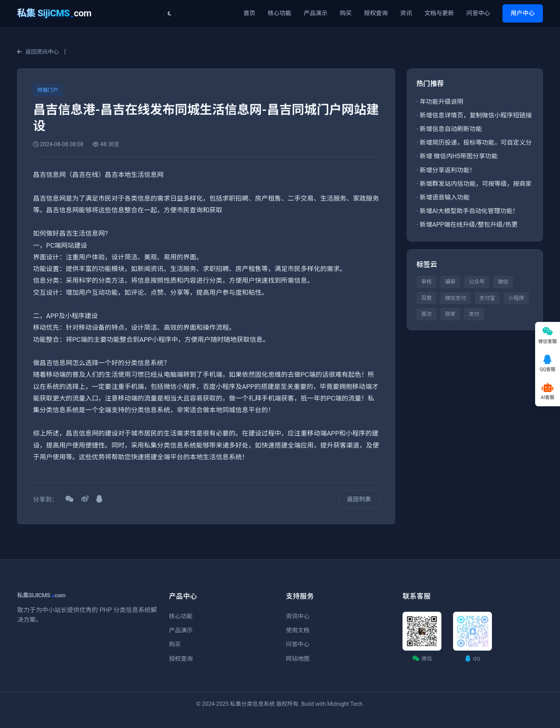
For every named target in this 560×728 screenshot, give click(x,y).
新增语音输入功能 (444, 197)
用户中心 (523, 13)
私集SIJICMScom (41, 595)
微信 (503, 282)
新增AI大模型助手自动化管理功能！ (469, 211)
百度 (426, 298)
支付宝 (487, 298)
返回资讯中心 (38, 52)
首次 (426, 314)
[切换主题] (170, 14)
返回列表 (359, 499)
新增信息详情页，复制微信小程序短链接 (476, 115)
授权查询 (376, 13)
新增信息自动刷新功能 (451, 129)
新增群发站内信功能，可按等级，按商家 (476, 184)
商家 (450, 314)
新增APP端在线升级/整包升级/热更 (469, 225)
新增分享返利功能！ (448, 170)
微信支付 (455, 298)
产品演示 (316, 13)
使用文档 (298, 630)
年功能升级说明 (441, 102)
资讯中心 (298, 616)
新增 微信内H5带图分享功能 (458, 156)
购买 (346, 13)
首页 (249, 13)
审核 (426, 282)
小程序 (516, 298)
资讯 (406, 13)
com (54, 13)
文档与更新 (439, 13)
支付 (474, 314)
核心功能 (279, 13)
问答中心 (478, 13)
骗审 (450, 282)
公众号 (477, 282)
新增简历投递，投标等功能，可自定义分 (476, 143)
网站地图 (298, 659)
